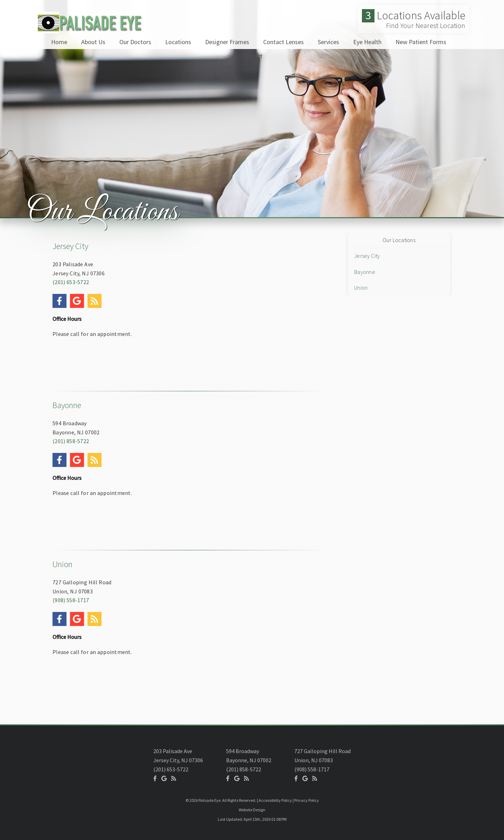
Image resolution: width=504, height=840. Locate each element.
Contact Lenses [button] (283, 42)
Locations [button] (178, 42)
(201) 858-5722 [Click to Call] (71, 441)
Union (62, 564)
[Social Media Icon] (61, 291)
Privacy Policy (307, 800)
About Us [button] (93, 42)
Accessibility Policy (275, 800)
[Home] (88, 29)
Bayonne (67, 405)
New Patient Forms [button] (421, 42)
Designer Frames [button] (227, 42)
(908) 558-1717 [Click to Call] (71, 600)
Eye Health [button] (367, 42)
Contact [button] (252, 56)
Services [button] (328, 42)
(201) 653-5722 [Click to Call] (71, 282)
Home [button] (59, 42)
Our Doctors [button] (135, 42)
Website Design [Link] (252, 810)
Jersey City (70, 246)
